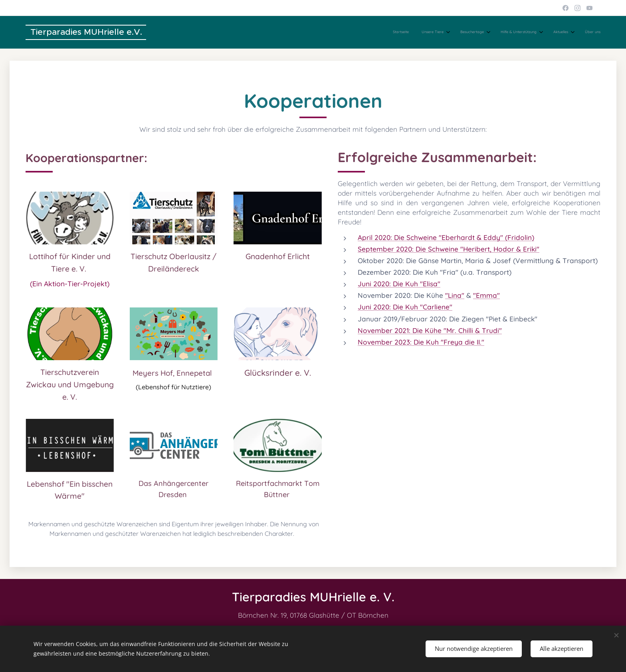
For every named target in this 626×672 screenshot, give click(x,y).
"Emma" (486, 295)
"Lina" (455, 295)
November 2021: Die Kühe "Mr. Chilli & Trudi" (430, 330)
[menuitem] (523, 32)
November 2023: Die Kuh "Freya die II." (421, 342)
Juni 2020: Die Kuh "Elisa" (399, 284)
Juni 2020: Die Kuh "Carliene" (405, 307)
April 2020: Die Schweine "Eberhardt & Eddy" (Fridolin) (446, 237)
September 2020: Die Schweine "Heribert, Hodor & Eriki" (449, 249)
